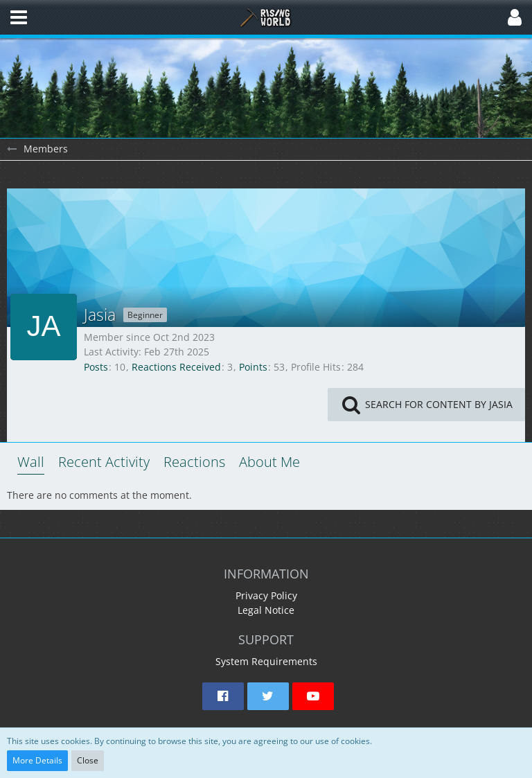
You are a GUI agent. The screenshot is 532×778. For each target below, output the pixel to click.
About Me (269, 462)
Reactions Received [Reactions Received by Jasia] (176, 367)
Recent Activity (104, 462)
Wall (31, 462)
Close (88, 760)
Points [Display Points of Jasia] (253, 367)
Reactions (194, 462)
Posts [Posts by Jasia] (96, 367)
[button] (19, 17)
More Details (37, 760)
